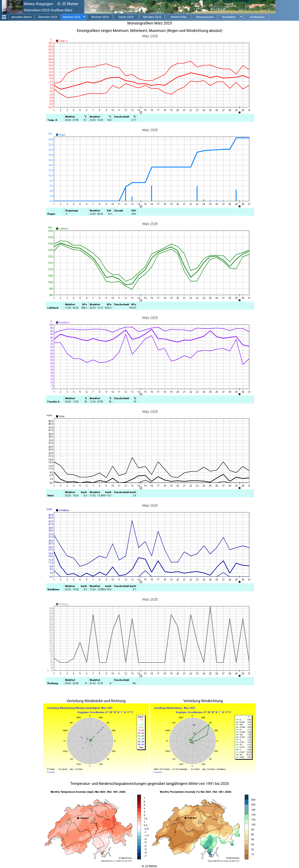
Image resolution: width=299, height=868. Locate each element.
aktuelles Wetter (21, 17)
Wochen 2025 (100, 17)
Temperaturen (205, 17)
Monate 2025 (72, 17)
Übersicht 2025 (48, 17)
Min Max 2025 (152, 17)
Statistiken (229, 17)
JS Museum (257, 17)
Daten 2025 (126, 17)
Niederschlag (178, 17)
